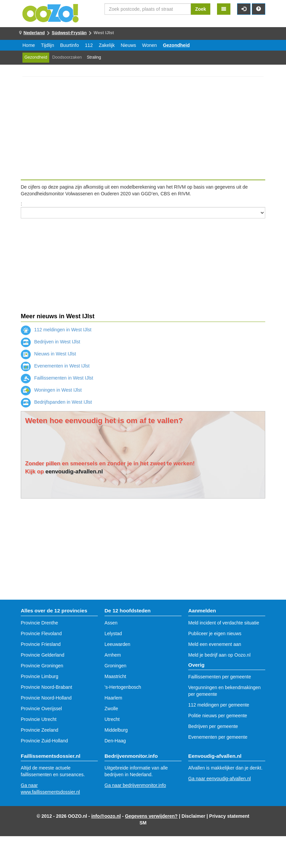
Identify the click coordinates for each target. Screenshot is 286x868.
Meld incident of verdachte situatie (224, 623)
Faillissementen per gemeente (220, 677)
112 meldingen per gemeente (219, 705)
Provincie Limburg (40, 676)
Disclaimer (193, 816)
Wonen (149, 45)
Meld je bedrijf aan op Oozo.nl (219, 655)
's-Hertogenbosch (123, 687)
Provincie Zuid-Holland (44, 741)
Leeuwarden (117, 644)
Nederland (34, 33)
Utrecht (112, 719)
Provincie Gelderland (43, 655)
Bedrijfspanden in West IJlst (56, 402)
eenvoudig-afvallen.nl (74, 472)
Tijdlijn (47, 45)
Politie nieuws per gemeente (218, 716)
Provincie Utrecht (39, 719)
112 (89, 45)
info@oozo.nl (106, 816)
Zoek (201, 9)
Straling (94, 57)
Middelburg (116, 730)
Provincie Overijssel (41, 709)
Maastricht (115, 676)
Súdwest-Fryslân (69, 33)
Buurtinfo (70, 45)
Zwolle (111, 709)
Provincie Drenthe (39, 623)
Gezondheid (176, 45)
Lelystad (113, 633)
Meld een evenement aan (215, 644)
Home (29, 45)
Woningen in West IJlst (51, 390)
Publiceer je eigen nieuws (215, 633)
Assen (111, 623)
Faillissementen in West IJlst (57, 378)
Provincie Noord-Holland (46, 698)
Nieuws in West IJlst (48, 354)
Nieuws (128, 45)
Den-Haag (115, 741)
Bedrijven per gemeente (213, 726)
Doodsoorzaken (67, 57)
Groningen (115, 666)
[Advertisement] (143, 128)
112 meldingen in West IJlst (56, 330)
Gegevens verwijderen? (151, 816)
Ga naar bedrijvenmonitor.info (135, 785)
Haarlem (113, 698)
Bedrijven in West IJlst (50, 342)
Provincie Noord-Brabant (46, 687)
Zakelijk (107, 45)
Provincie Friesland (41, 644)
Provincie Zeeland (40, 730)
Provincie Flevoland (41, 633)
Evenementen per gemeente (218, 737)
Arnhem (113, 655)
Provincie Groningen (42, 666)
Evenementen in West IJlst (55, 366)
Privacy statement (229, 816)
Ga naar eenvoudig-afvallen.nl (220, 779)
